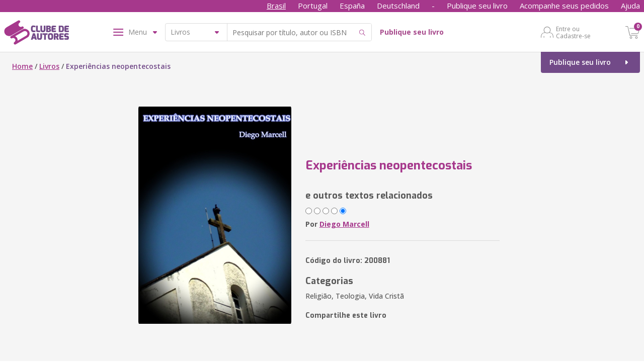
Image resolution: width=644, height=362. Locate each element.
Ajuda (630, 6)
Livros (49, 66)
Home (22, 66)
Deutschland (398, 6)
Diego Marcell (344, 224)
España (352, 6)
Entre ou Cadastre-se (573, 32)
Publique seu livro (477, 6)
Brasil (276, 6)
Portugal (313, 6)
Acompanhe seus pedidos (564, 6)
